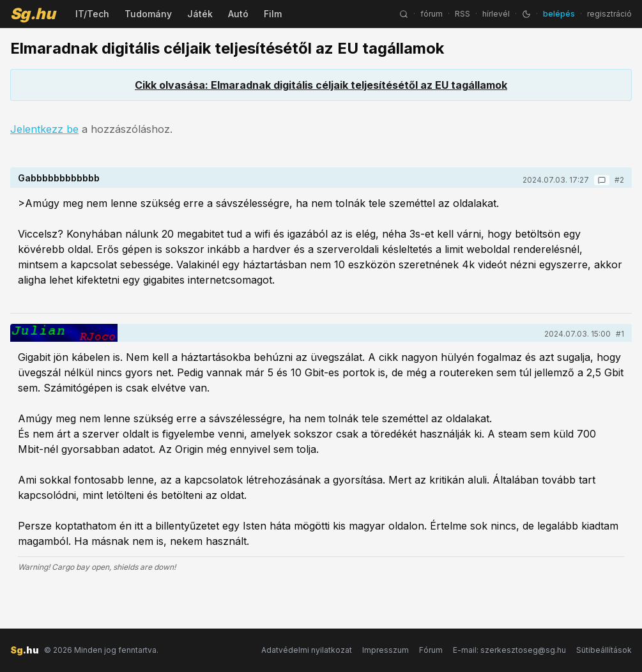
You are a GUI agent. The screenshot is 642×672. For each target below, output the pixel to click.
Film (273, 14)
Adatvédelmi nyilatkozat (307, 650)
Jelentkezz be (44, 129)
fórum (432, 14)
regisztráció (609, 14)
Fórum (431, 650)
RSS (462, 14)
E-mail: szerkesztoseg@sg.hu (509, 650)
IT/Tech (92, 14)
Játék (200, 14)
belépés (559, 14)
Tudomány (148, 14)
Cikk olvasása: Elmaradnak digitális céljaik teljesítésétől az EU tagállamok (321, 85)
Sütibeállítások (604, 650)
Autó (238, 14)
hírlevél (496, 14)
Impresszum (386, 650)
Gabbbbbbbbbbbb (59, 178)
